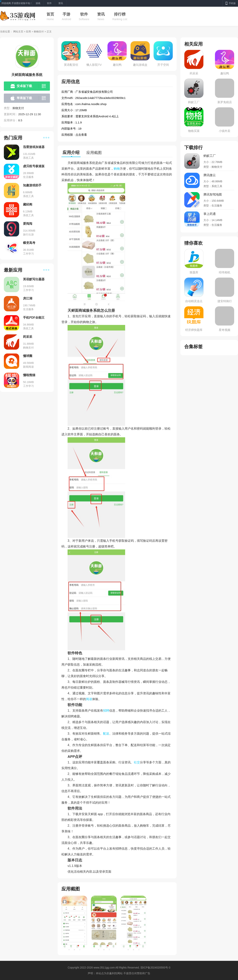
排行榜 (120, 14)
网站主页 (18, 32)
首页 (50, 14)
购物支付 (39, 32)
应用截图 (94, 153)
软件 (84, 14)
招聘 (106, 711)
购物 (117, 169)
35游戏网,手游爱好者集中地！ (17, 3)
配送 (106, 734)
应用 (28, 32)
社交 (137, 762)
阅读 (89, 699)
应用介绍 (71, 153)
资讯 (101, 14)
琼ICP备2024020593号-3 (155, 968)
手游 (66, 14)
